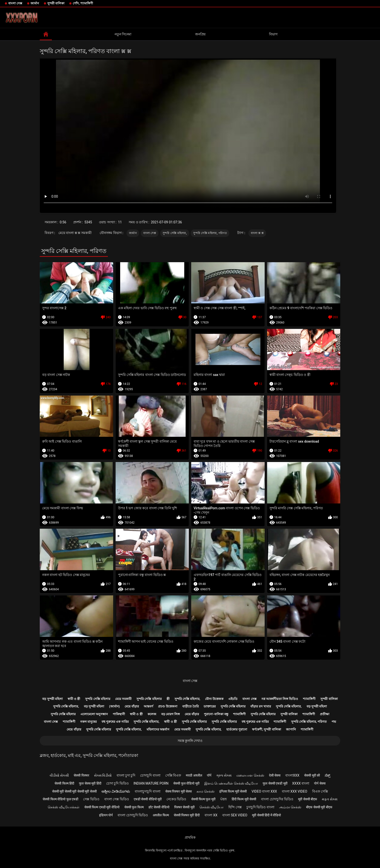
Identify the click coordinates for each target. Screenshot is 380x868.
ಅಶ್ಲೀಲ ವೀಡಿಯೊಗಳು (116, 791)
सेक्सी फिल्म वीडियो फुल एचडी (60, 799)
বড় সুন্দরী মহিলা (52, 699)
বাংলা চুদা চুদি (126, 775)
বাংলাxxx (292, 775)
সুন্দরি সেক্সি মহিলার (98, 699)
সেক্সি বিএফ (173, 775)
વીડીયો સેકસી (59, 775)
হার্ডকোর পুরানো (237, 729)
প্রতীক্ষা (325, 714)
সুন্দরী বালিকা (56, 3)
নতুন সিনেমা (123, 34)
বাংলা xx (211, 815)
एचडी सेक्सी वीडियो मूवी (148, 799)
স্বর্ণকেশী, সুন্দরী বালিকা (267, 729)
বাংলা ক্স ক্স (257, 233)
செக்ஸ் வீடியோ (211, 807)
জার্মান (35, 3)
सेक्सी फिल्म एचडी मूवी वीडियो (102, 807)
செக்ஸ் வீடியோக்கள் (63, 807)
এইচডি (233, 699)
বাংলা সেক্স (15, 3)
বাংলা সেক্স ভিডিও (117, 799)
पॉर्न (209, 775)
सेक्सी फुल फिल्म (134, 807)
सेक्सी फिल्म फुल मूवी (203, 799)
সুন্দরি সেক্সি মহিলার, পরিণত (210, 233)
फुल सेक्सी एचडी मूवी (275, 783)
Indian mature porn (151, 783)
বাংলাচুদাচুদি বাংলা (147, 791)
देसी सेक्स (275, 775)
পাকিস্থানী (119, 714)
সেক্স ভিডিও (91, 799)
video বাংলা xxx (264, 791)
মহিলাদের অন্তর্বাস (158, 729)
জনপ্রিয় (200, 34)
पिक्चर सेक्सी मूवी (184, 807)
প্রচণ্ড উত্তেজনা (168, 706)
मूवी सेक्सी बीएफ (308, 799)
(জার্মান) (114, 706)
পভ (334, 722)
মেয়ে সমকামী (123, 699)
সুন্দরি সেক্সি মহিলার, (175, 233)
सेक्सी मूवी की (312, 775)
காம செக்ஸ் (205, 791)
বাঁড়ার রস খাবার (261, 706)
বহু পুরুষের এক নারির (115, 722)
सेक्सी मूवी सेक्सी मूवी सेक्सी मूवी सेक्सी (74, 791)
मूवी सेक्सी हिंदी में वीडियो (266, 815)
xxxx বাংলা (301, 783)
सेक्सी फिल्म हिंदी (64, 783)
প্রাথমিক (190, 837)
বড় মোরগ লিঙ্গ (170, 714)
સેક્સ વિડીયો (103, 775)
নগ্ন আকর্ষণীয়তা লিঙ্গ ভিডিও (280, 699)
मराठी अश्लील (194, 775)
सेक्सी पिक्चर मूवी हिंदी (187, 815)
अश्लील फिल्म (161, 815)
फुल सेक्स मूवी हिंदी (90, 783)
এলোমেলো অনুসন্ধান (94, 714)
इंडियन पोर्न (106, 815)
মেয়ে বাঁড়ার (132, 706)
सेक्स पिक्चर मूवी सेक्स (178, 791)
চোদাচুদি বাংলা (150, 775)
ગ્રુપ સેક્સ (224, 775)
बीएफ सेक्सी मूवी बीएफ (319, 807)
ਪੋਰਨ (224, 799)
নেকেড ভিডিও (176, 799)
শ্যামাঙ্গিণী (309, 699)
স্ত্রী (168, 699)
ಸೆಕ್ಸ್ (328, 775)
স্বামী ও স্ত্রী (74, 699)
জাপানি (291, 729)
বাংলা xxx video (295, 791)
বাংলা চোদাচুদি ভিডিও (133, 815)
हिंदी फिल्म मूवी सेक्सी (244, 799)
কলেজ (152, 714)
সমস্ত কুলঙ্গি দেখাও (190, 741)
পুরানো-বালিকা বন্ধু (216, 714)
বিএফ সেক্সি (320, 791)
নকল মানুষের (88, 722)
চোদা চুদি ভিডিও (117, 783)
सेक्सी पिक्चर (81, 775)
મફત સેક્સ (329, 799)
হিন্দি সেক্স (235, 807)
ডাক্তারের (210, 706)
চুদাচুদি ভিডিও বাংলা (260, 807)
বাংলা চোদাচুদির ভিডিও (277, 799)
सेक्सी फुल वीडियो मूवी (186, 783)
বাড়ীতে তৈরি (190, 706)
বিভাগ (273, 34)
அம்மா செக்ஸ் (290, 807)
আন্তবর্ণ (148, 706)
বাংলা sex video (235, 815)
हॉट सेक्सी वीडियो (159, 807)
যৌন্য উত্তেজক (214, 699)
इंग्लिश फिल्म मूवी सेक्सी (233, 791)
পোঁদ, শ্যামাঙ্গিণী (83, 3)
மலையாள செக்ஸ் (250, 775)
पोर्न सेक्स (320, 783)
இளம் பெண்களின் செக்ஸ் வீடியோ (231, 783)
